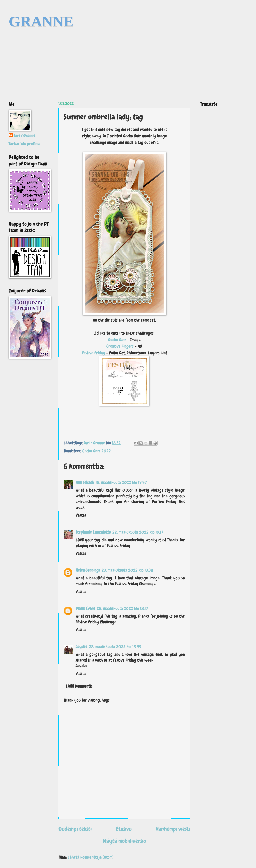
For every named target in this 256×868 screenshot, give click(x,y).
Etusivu (124, 829)
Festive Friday (94, 353)
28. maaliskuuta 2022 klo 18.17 (122, 608)
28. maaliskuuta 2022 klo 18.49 (115, 647)
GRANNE (41, 21)
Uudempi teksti (75, 829)
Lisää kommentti (79, 686)
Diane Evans (85, 608)
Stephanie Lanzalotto (93, 532)
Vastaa (81, 515)
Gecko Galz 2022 (97, 451)
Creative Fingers (120, 346)
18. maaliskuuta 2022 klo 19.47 (121, 483)
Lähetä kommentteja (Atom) (91, 857)
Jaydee (82, 647)
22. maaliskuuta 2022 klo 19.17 (138, 532)
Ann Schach (85, 483)
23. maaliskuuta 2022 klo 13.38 (127, 570)
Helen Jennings (88, 570)
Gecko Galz (117, 340)
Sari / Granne (24, 136)
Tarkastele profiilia (24, 144)
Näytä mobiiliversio (124, 841)
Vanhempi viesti (173, 829)
